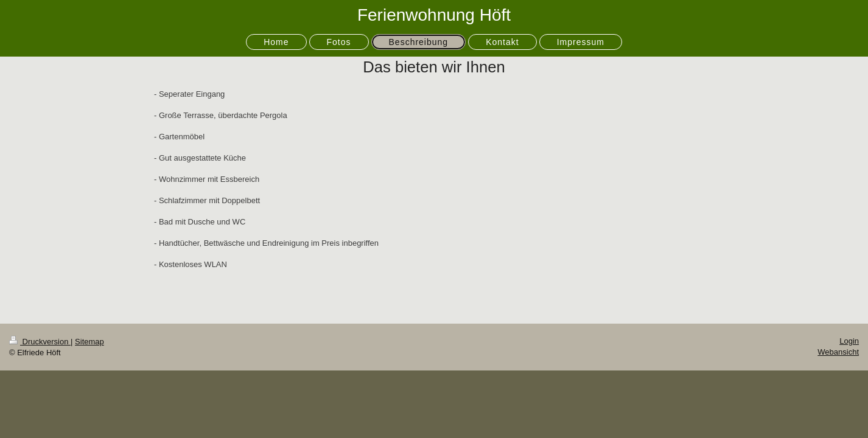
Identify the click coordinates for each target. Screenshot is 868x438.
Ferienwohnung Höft (434, 15)
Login (849, 341)
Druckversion (40, 342)
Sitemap (89, 342)
